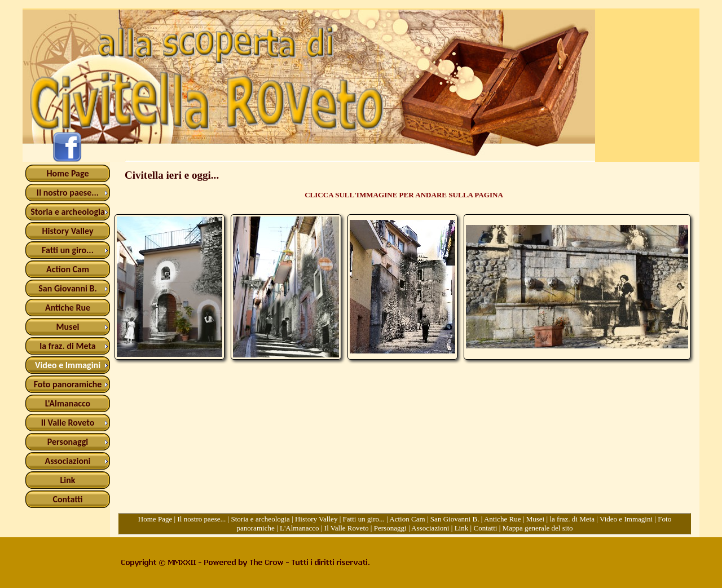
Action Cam (407, 519)
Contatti (485, 528)
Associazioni (430, 528)
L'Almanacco (300, 528)
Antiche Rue (503, 519)
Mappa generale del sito (538, 528)
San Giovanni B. (455, 519)
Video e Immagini (626, 519)
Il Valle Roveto (347, 528)
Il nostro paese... (201, 519)
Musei (536, 519)
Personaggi (390, 528)
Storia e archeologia (260, 519)
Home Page (155, 519)
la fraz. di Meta (572, 519)
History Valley (316, 519)
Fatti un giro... (364, 519)
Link (462, 528)
